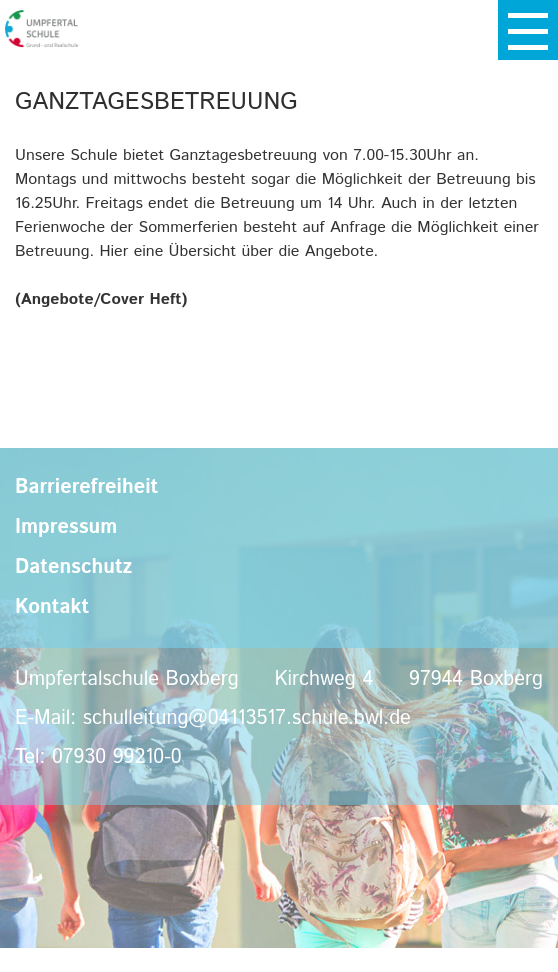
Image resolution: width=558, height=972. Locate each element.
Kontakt (52, 607)
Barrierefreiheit (86, 487)
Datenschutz (73, 567)
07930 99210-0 (117, 757)
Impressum (66, 527)
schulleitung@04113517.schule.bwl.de (247, 718)
